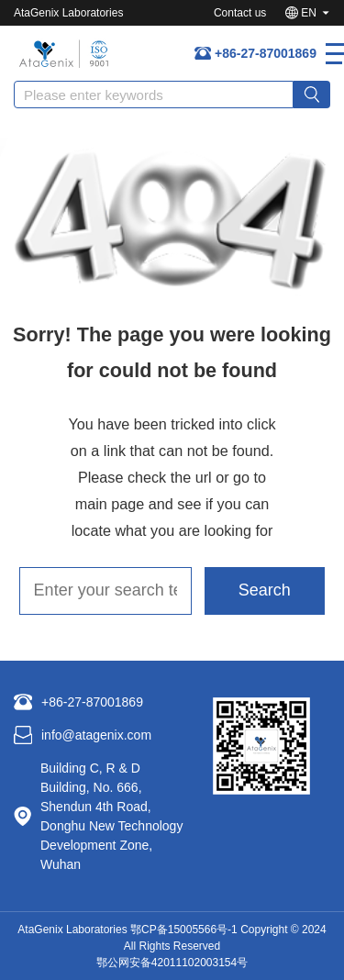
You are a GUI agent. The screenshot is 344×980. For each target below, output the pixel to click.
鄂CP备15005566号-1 (184, 930)
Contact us (240, 13)
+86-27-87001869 (266, 53)
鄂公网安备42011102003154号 (172, 963)
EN (309, 13)
